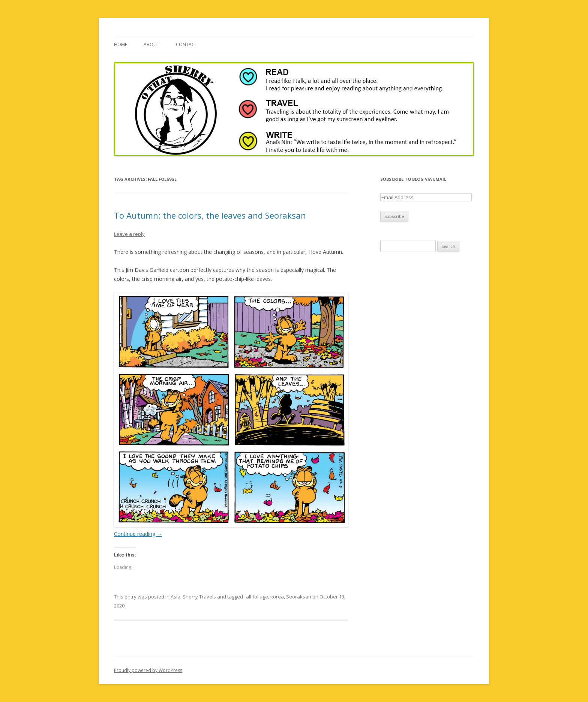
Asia (175, 597)
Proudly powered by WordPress (148, 670)
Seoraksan (299, 597)
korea (277, 597)
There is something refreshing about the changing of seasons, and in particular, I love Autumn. (229, 252)
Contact (187, 44)
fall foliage (256, 597)
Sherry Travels (199, 597)
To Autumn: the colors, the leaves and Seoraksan (210, 215)
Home (121, 44)
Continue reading (138, 534)
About (151, 44)
